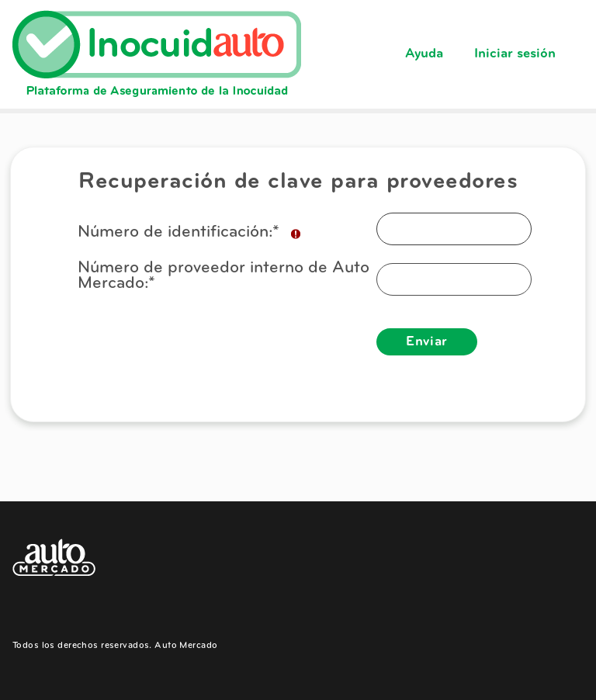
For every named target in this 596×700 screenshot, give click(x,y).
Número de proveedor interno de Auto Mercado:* (223, 276)
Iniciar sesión (515, 54)
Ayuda (424, 54)
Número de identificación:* (190, 233)
